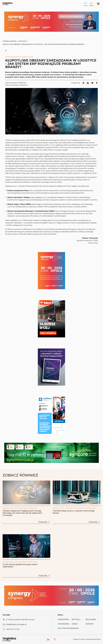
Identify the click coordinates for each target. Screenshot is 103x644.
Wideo (75, 624)
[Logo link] (7, 4)
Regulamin (91, 619)
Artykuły (23, 41)
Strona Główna (10, 41)
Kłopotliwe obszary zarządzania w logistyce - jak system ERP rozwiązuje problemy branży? (44, 44)
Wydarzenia (63, 624)
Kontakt (90, 624)
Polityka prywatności (68, 628)
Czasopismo (63, 619)
